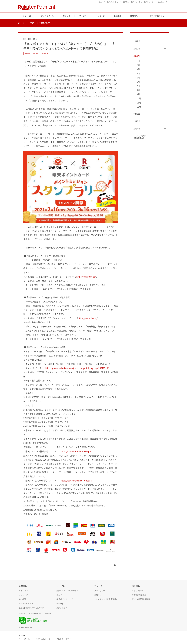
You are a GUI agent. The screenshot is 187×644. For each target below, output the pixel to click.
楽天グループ (163, 2)
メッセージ (100, 16)
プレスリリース (47, 16)
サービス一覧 (24, 639)
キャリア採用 (137, 591)
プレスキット (140, 137)
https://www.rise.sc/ (86, 277)
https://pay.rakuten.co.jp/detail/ (76, 480)
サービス (83, 16)
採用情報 (48, 613)
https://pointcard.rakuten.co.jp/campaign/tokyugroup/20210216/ (77, 368)
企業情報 (22, 613)
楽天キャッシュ (137, 2)
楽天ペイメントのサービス (67, 591)
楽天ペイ (102, 2)
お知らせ (66, 16)
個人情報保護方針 (35, 613)
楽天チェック (149, 2)
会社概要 (118, 16)
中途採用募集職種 (139, 595)
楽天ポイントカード (114, 2)
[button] (135, 16)
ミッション (27, 16)
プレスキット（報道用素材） (106, 599)
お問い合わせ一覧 (43, 639)
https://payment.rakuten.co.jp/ (76, 451)
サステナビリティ (157, 16)
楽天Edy (126, 2)
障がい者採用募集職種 (141, 599)
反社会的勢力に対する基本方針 (32, 608)
